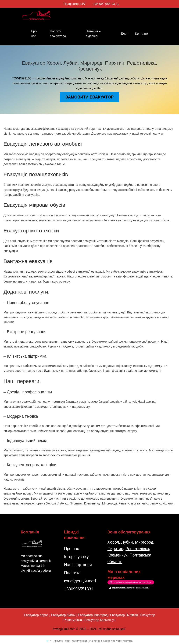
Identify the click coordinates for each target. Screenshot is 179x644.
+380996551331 (79, 589)
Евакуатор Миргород (93, 615)
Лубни (127, 542)
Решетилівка (137, 549)
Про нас (71, 549)
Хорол (113, 542)
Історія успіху (76, 557)
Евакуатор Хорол (36, 615)
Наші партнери (78, 565)
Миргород (144, 542)
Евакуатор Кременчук (100, 620)
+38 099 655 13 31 (106, 4)
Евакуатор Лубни (63, 615)
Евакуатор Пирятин (124, 615)
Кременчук (117, 555)
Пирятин (115, 549)
